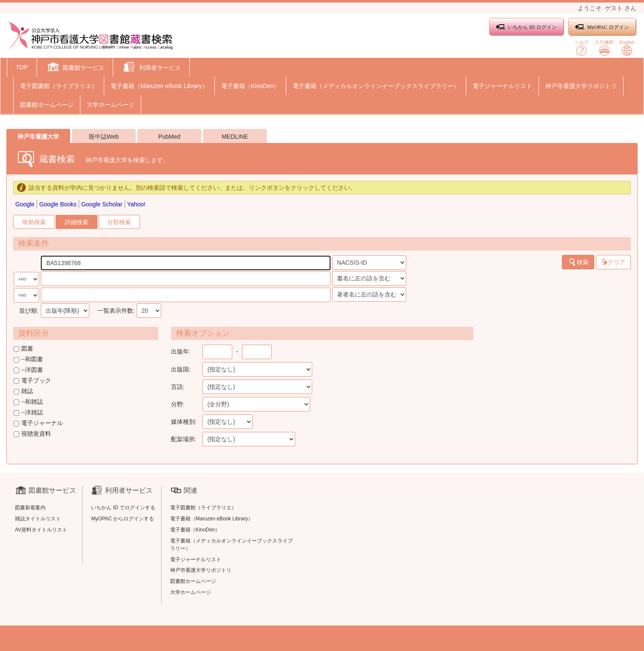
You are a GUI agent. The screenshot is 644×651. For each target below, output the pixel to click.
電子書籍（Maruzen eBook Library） (159, 86)
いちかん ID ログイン (526, 27)
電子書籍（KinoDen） (251, 86)
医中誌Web (104, 137)
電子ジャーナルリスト (502, 86)
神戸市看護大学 (38, 137)
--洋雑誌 (28, 412)
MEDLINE (235, 137)
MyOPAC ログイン (602, 27)
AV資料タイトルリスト (41, 530)
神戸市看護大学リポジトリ (581, 86)
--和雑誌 (28, 402)
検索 (578, 262)
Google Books (58, 204)
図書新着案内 (30, 508)
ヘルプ (581, 48)
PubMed (169, 137)
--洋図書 (28, 370)
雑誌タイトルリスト (38, 519)
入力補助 (604, 48)
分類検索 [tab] (119, 222)
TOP (22, 67)
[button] (75, 68)
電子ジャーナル (38, 423)
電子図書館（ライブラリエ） (59, 86)
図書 (23, 348)
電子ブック (32, 380)
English (627, 48)
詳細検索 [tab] (77, 222)
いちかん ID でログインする (123, 508)
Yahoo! (136, 204)
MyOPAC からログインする (123, 519)
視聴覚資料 (32, 434)
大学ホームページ (111, 105)
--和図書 (28, 359)
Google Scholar (102, 204)
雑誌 (23, 391)
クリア (613, 262)
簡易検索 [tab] (34, 222)
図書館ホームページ (47, 105)
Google (25, 204)
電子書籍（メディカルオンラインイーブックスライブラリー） (376, 86)
